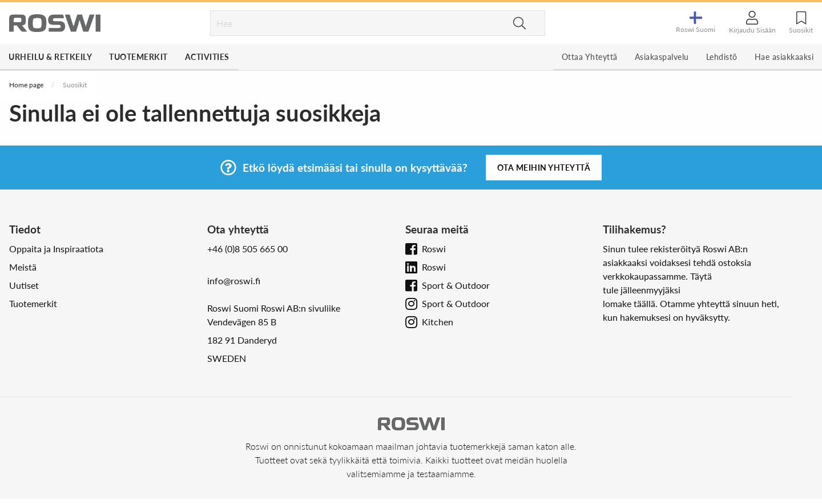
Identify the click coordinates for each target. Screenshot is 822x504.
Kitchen (438, 322)
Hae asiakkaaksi (784, 57)
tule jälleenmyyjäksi (642, 290)
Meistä (23, 267)
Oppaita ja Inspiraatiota (56, 249)
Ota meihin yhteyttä (544, 168)
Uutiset (24, 285)
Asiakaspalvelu (662, 57)
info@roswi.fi (234, 281)
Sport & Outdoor (456, 285)
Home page (26, 85)
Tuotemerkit (138, 57)
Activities (207, 57)
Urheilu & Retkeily (50, 57)
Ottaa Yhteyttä (590, 57)
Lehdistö (722, 57)
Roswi (434, 249)
